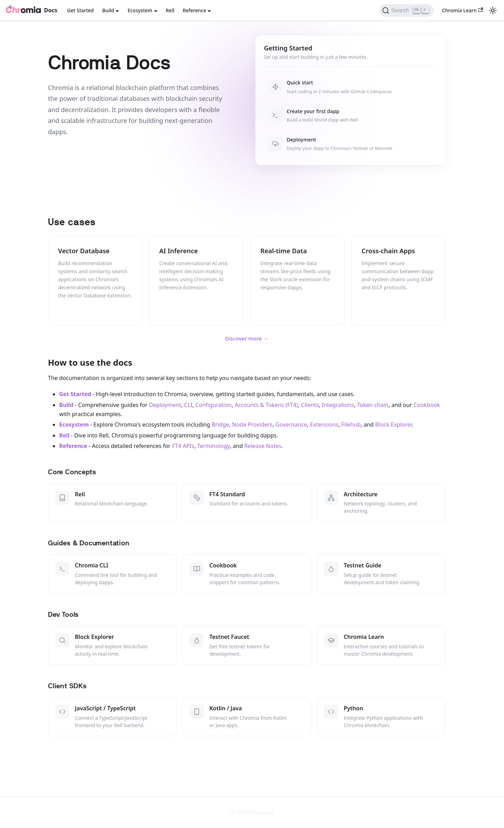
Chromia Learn (463, 10)
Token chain (373, 405)
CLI (188, 405)
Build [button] (108, 10)
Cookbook (427, 405)
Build (66, 405)
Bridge (220, 425)
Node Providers (252, 425)
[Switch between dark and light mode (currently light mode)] (493, 11)
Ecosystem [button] (140, 10)
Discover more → (247, 338)
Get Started (80, 10)
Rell (170, 10)
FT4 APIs (183, 446)
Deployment (165, 405)
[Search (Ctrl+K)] (407, 11)
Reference (73, 446)
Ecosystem (74, 425)
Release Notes (263, 446)
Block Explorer (394, 425)
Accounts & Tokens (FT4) (266, 405)
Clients (310, 405)
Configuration (213, 405)
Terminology (213, 446)
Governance (291, 425)
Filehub (351, 425)
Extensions (324, 425)
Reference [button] (194, 10)
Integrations (338, 405)
